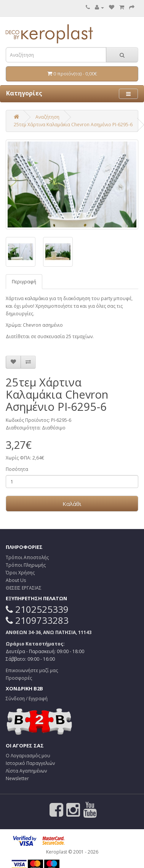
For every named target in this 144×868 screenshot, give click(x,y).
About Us (16, 580)
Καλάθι (72, 504)
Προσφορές (19, 678)
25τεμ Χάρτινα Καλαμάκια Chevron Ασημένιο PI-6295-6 (73, 125)
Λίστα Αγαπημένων (26, 771)
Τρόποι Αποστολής (27, 557)
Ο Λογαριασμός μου (28, 756)
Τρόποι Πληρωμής (26, 565)
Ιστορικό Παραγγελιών (30, 763)
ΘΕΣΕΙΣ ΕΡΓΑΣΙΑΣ (24, 588)
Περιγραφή (24, 282)
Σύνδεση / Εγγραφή (27, 699)
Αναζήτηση (47, 117)
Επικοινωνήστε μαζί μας (32, 670)
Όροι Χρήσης (20, 573)
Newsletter (17, 778)
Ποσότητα (17, 469)
